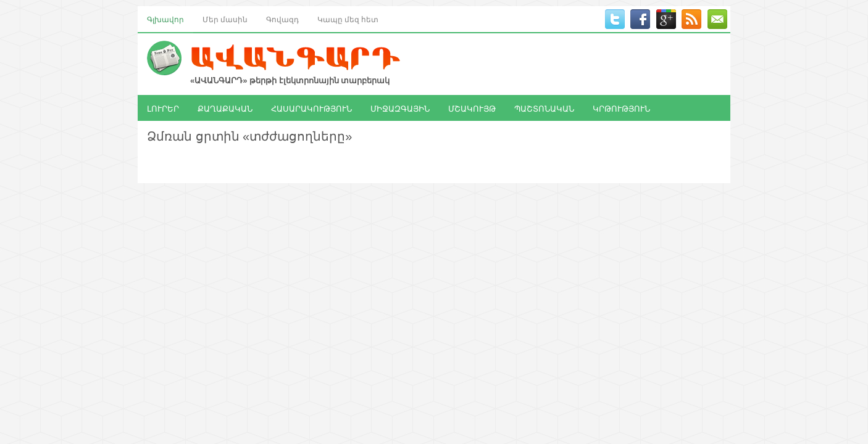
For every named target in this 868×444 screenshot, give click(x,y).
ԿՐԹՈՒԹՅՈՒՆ (621, 108)
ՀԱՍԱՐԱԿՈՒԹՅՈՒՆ (311, 108)
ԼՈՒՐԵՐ (163, 108)
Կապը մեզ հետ (348, 19)
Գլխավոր (165, 19)
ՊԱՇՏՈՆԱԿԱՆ (544, 108)
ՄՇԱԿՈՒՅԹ (472, 108)
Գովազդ (282, 19)
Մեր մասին (225, 19)
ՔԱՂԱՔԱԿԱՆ (225, 108)
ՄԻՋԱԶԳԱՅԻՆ (400, 108)
